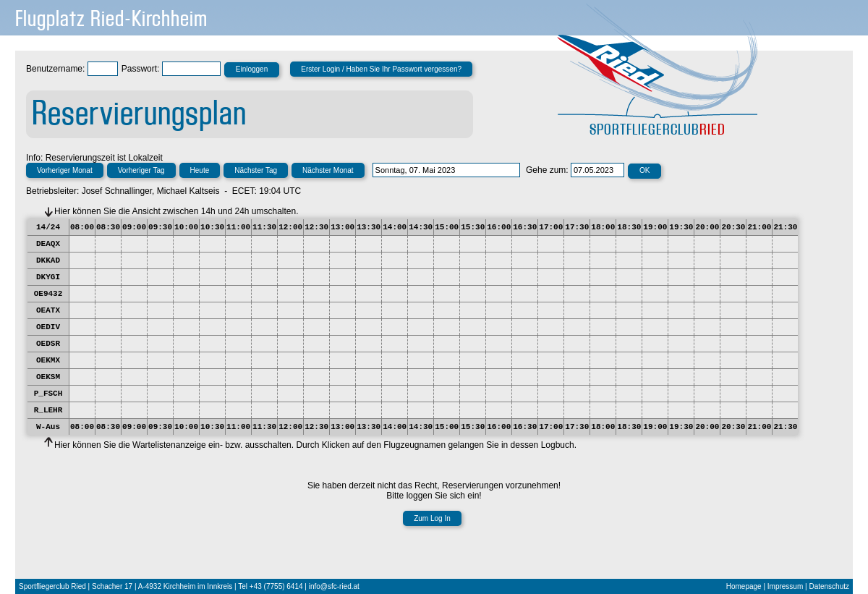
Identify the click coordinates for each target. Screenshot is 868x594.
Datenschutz (829, 586)
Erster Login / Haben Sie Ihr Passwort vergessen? (381, 69)
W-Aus (48, 427)
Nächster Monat (328, 170)
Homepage (744, 586)
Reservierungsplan (139, 114)
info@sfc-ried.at (334, 586)
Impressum (785, 586)
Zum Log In (432, 518)
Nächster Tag (256, 170)
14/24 (48, 227)
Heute (200, 170)
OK (644, 170)
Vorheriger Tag (141, 170)
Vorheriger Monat (65, 170)
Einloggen (252, 69)
